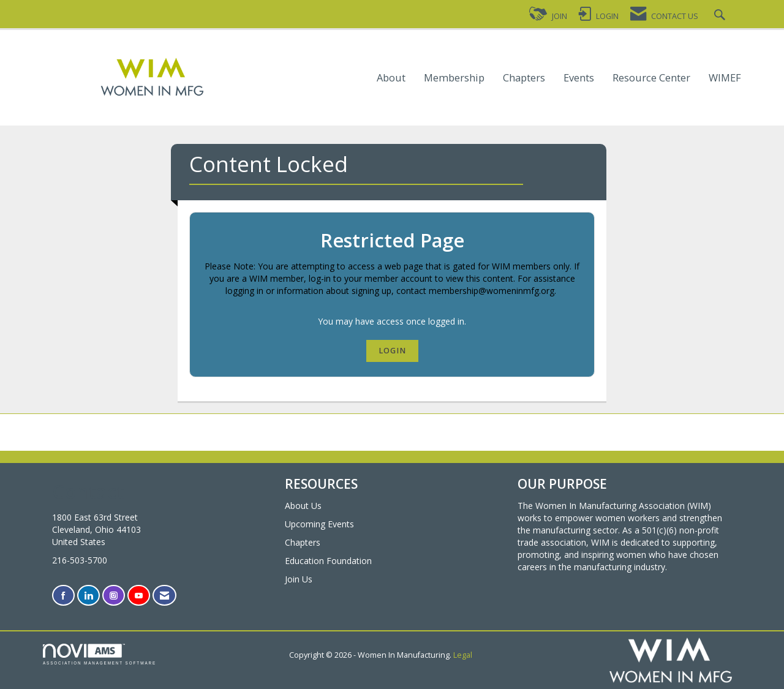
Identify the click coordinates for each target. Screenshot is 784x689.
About (391, 78)
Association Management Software (100, 654)
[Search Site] (721, 16)
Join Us (299, 579)
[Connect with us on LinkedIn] (89, 596)
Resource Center (651, 78)
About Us (303, 506)
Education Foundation (328, 561)
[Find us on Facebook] (63, 596)
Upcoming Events (319, 524)
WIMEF (725, 78)
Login (392, 351)
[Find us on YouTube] (139, 596)
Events (579, 78)
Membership (454, 78)
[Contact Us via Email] (164, 596)
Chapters (524, 78)
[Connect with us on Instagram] (114, 596)
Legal (463, 655)
